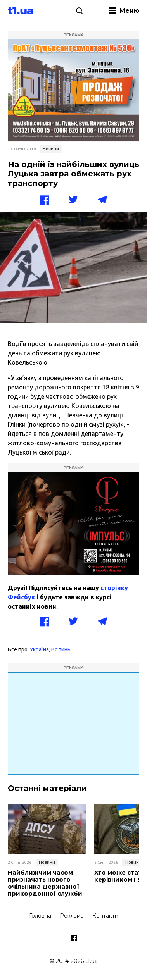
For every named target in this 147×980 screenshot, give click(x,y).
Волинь (61, 649)
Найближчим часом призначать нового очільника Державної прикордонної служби (45, 883)
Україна (39, 649)
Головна (40, 916)
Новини (51, 149)
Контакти (105, 916)
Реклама (72, 916)
